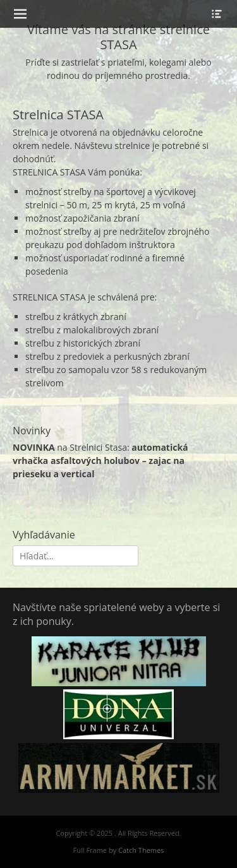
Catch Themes (141, 850)
